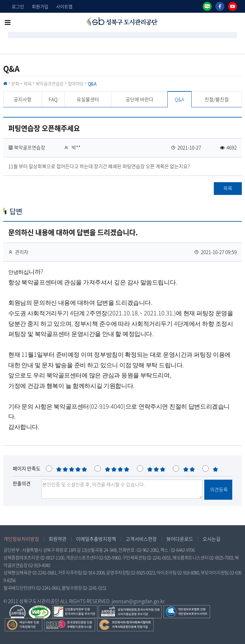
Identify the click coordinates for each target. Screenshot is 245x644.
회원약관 (58, 539)
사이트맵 (64, 6)
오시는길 (212, 539)
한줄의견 (22, 483)
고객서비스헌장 (141, 539)
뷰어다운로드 (180, 539)
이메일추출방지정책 (96, 539)
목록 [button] (228, 188)
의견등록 (218, 490)
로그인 (18, 6)
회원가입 (40, 6)
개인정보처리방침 (21, 539)
